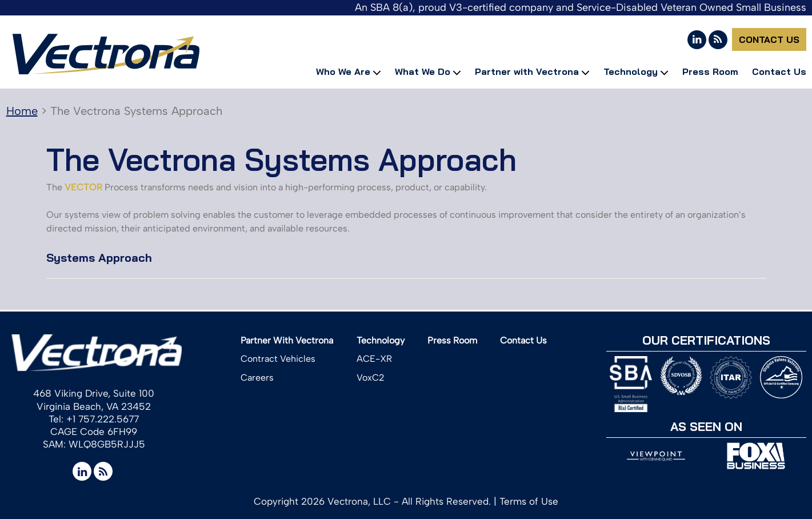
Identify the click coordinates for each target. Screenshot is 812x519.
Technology (631, 71)
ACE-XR (374, 359)
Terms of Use (529, 501)
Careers (257, 378)
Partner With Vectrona (287, 340)
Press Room (710, 71)
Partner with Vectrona (527, 71)
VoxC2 (371, 378)
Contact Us (769, 39)
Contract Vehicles (278, 359)
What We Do (423, 71)
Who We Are (343, 71)
